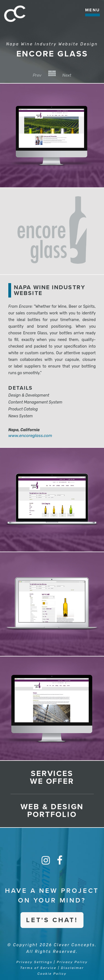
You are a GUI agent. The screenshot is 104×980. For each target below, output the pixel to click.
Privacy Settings (34, 962)
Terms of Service (38, 968)
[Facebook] (60, 860)
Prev (37, 75)
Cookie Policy (52, 974)
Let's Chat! (52, 920)
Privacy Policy (72, 962)
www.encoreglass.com (30, 436)
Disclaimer (73, 968)
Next (67, 75)
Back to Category (52, 73)
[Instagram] (46, 860)
